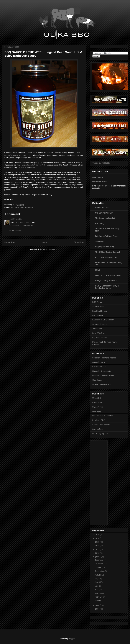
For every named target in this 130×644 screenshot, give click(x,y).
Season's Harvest (11, 155)
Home (45, 242)
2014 (98, 538)
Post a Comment (14, 231)
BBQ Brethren (98, 315)
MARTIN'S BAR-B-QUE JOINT (108, 275)
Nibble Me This (102, 208)
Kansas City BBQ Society (103, 320)
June (97, 582)
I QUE (98, 270)
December (99, 560)
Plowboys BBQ (99, 420)
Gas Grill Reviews (100, 181)
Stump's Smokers (100, 324)
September (99, 571)
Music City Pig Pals (101, 434)
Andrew (14, 219)
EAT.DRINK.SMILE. (101, 367)
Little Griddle (98, 177)
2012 (98, 546)
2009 (98, 557)
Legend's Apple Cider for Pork (33, 165)
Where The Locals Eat (102, 384)
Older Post (79, 242)
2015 (98, 535)
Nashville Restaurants (102, 371)
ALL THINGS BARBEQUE (107, 257)
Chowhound (97, 380)
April (97, 590)
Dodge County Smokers (106, 281)
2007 (98, 609)
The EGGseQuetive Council (108, 252)
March (97, 593)
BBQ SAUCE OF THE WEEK (22, 207)
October (98, 567)
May (97, 586)
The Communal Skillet (105, 218)
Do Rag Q (97, 411)
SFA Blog (99, 241)
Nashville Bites (99, 362)
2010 (98, 553)
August (98, 575)
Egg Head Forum (100, 311)
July (97, 579)
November (99, 564)
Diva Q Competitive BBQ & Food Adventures (107, 287)
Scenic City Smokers (101, 425)
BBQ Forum (97, 302)
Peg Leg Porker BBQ (105, 247)
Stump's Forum (99, 307)
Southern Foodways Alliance (104, 358)
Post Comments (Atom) (49, 249)
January (98, 601)
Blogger (72, 639)
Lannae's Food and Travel (103, 376)
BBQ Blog (100, 223)
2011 (98, 549)
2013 (98, 542)
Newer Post (10, 242)
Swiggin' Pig (98, 407)
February (99, 597)
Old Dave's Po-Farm (104, 213)
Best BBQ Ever (99, 333)
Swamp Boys (98, 429)
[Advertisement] (103, 482)
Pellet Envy (97, 402)
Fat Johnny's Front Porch (107, 236)
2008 (98, 605)
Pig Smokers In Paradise (103, 416)
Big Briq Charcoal (100, 338)
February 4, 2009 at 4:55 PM (22, 226)
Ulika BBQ (97, 398)
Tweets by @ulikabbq (101, 163)
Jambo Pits (97, 329)
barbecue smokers (104, 186)
